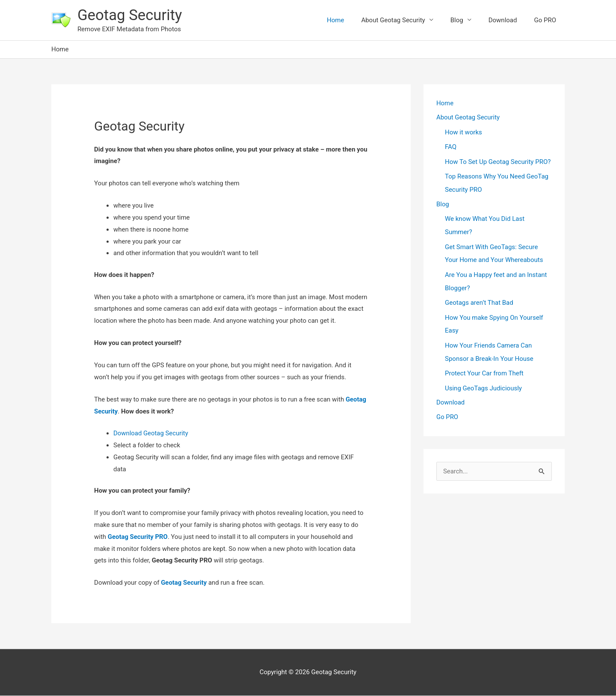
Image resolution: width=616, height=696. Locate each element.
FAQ (451, 147)
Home (335, 20)
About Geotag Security (393, 20)
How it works (463, 133)
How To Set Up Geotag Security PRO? (498, 162)
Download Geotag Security (151, 434)
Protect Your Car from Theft (484, 369)
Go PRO (545, 20)
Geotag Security (130, 15)
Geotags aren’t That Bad (479, 300)
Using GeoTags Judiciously (483, 383)
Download (503, 20)
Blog (457, 20)
